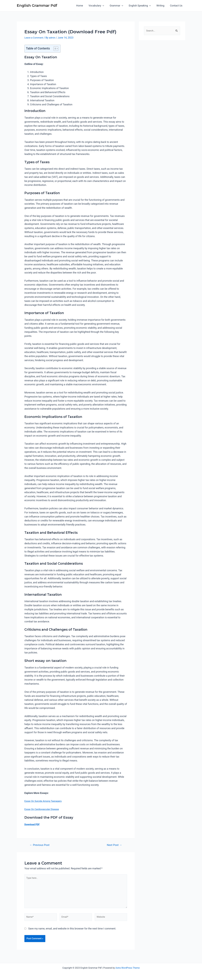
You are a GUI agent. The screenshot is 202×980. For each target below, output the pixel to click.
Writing (161, 6)
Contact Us (176, 6)
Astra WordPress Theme (128, 968)
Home (83, 6)
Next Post (114, 845)
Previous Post (40, 845)
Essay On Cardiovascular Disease (43, 809)
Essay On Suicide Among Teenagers (45, 801)
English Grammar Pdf (37, 5)
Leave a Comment (35, 38)
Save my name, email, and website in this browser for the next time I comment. (72, 932)
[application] (105, 6)
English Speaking (141, 6)
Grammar (118, 6)
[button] (54, 48)
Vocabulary (99, 6)
